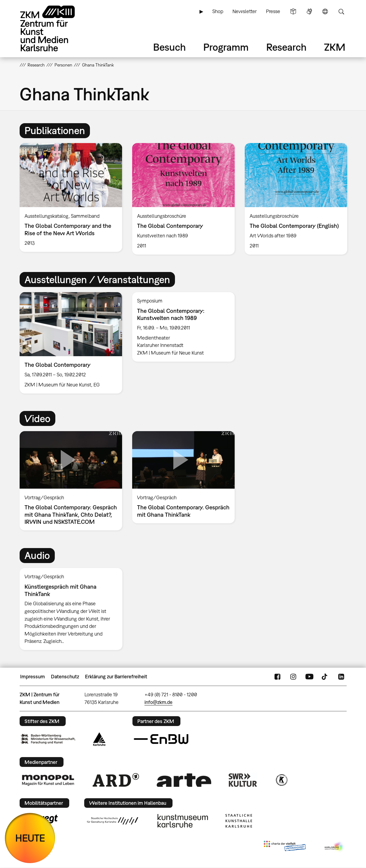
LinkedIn (341, 677)
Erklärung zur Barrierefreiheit (116, 677)
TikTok (325, 677)
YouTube (309, 677)
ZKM (335, 47)
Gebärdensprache (309, 11)
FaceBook (277, 677)
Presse (273, 11)
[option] (71, 197)
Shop (218, 11)
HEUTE (30, 838)
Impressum (33, 677)
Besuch (170, 47)
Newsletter (245, 11)
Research (286, 47)
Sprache (325, 11)
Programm (226, 47)
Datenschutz (65, 677)
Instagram (293, 677)
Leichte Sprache (293, 11)
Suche (341, 11)
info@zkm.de (158, 702)
